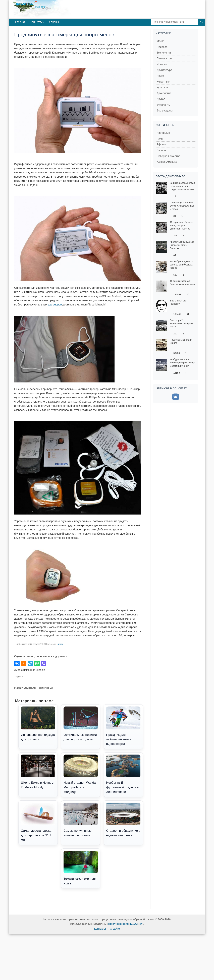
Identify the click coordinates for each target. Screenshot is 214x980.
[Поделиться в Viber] (44, 663)
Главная (20, 22)
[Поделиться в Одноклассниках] (24, 663)
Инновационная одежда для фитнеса (38, 724)
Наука (160, 76)
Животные (163, 82)
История (162, 64)
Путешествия (165, 58)
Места (160, 41)
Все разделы (165, 111)
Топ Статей (37, 22)
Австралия (163, 133)
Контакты (100, 929)
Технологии (164, 53)
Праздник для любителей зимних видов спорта (123, 726)
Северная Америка (169, 156)
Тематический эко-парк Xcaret (81, 868)
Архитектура (164, 70)
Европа (161, 150)
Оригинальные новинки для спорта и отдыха (81, 724)
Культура (162, 87)
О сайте (115, 929)
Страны (54, 22)
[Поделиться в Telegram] (30, 663)
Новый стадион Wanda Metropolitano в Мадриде (81, 774)
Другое (60, 644)
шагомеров (55, 305)
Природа (162, 47)
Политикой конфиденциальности (126, 924)
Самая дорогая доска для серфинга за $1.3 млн (38, 822)
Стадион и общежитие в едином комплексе (123, 820)
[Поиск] (201, 22)
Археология (164, 93)
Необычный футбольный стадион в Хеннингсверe (123, 774)
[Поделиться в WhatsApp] (37, 663)
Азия (160, 139)
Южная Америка (167, 162)
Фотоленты (164, 105)
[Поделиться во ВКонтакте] (17, 663)
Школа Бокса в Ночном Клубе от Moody (38, 772)
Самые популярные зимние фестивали (81, 820)
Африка (162, 144)
